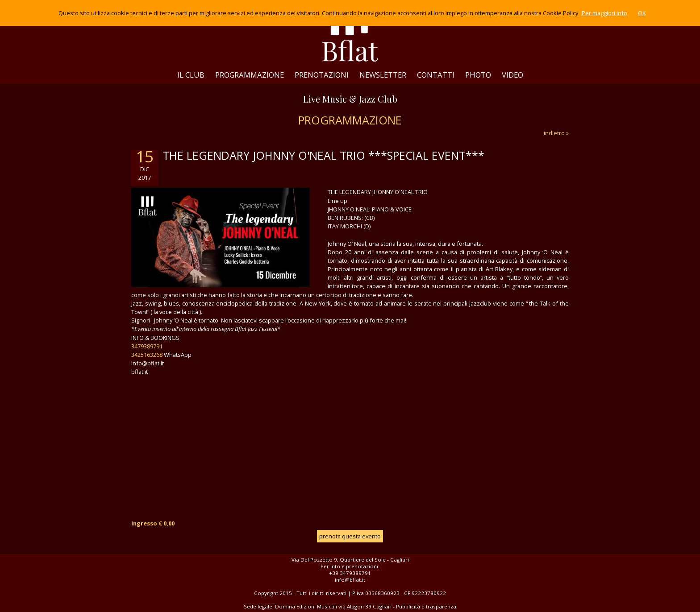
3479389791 (147, 346)
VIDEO (512, 75)
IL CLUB (191, 75)
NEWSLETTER (383, 75)
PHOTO (478, 75)
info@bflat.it (350, 580)
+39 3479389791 (350, 573)
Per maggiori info (604, 13)
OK (642, 13)
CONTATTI (436, 75)
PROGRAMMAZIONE (250, 75)
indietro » (556, 133)
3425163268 (147, 355)
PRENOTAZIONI (322, 75)
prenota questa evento (350, 536)
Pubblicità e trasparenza (426, 606)
